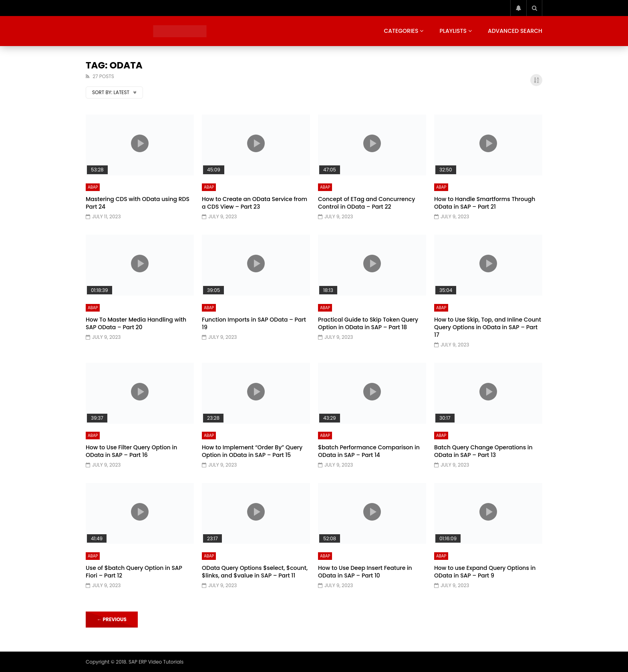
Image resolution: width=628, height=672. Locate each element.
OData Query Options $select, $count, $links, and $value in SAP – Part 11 (255, 572)
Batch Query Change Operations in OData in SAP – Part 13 (483, 451)
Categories (401, 31)
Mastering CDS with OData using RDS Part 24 (138, 203)
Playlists (453, 31)
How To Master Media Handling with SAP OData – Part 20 (136, 323)
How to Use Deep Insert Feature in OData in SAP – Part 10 (365, 572)
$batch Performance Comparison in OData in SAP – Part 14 (369, 451)
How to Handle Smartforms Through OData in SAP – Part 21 (485, 203)
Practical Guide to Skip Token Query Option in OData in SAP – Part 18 (368, 323)
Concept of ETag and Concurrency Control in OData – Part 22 (366, 203)
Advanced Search (515, 31)
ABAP (93, 187)
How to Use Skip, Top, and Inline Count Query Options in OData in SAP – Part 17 (488, 327)
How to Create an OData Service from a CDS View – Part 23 (255, 203)
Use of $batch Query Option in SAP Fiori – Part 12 (134, 572)
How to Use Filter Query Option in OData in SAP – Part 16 (131, 451)
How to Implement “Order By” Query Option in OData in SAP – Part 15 (252, 451)
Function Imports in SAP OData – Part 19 (254, 323)
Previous (112, 619)
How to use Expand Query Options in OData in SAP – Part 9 (485, 572)
